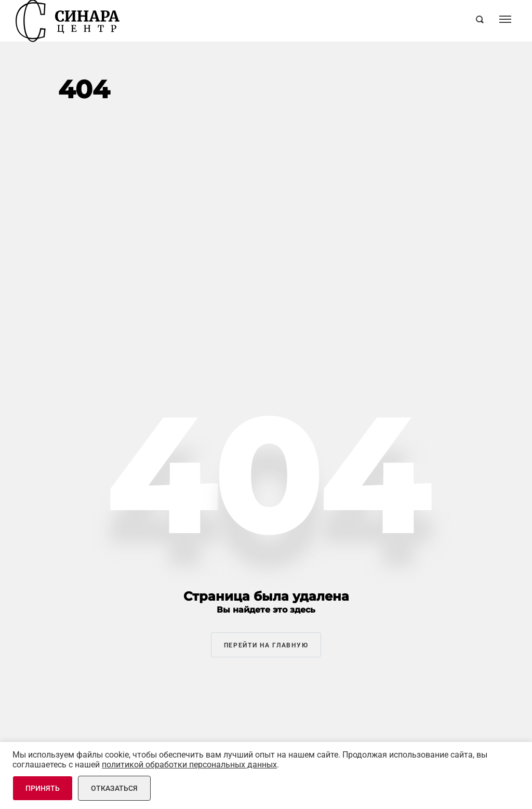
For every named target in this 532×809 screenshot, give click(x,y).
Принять (43, 788)
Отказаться (114, 788)
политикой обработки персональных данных (189, 765)
